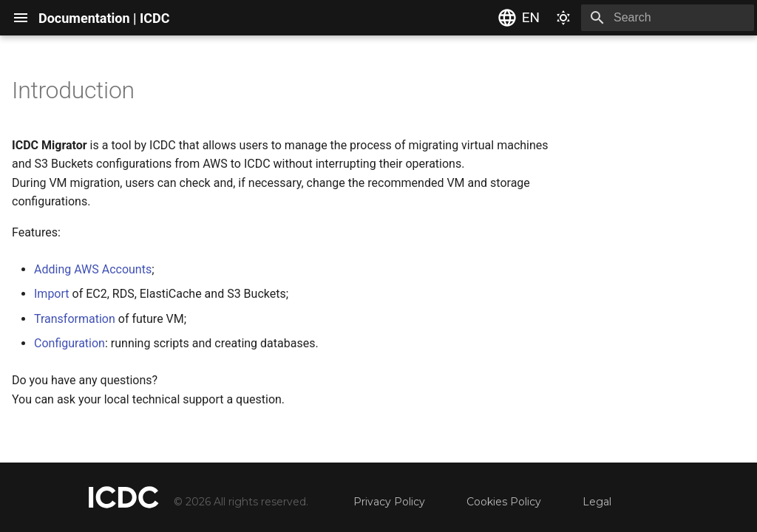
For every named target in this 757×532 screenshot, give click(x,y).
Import (52, 294)
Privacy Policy (389, 502)
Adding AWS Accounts (93, 269)
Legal (597, 502)
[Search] (668, 18)
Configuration (69, 343)
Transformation (75, 319)
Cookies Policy (504, 502)
